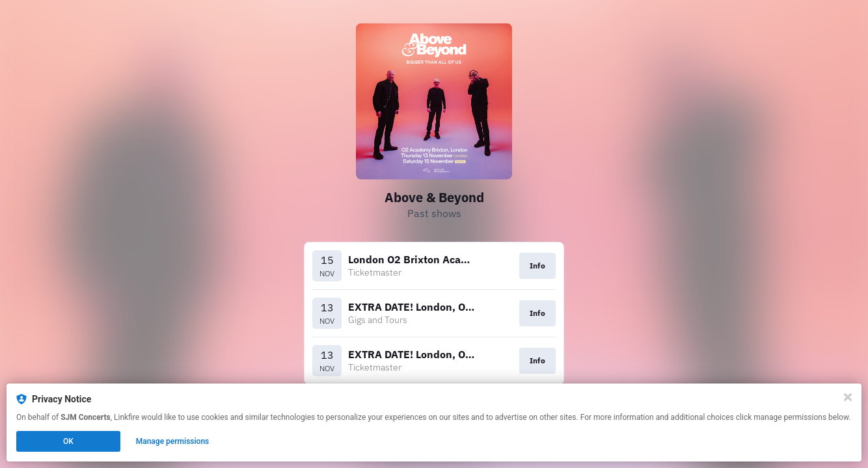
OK (68, 441)
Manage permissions (173, 441)
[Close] (848, 397)
